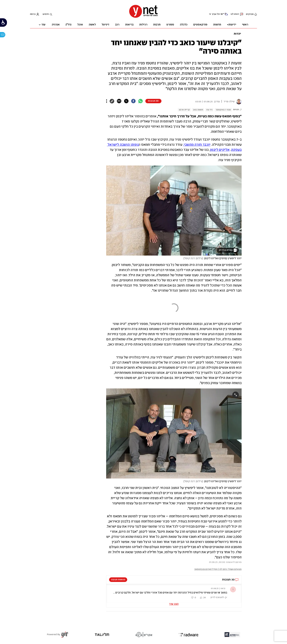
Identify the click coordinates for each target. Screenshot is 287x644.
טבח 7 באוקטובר (223, 110)
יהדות (237, 34)
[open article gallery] (174, 211)
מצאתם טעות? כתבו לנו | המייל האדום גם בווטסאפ (218, 569)
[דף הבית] (143, 17)
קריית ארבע (184, 110)
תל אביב (216, 14)
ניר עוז (209, 110)
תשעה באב (198, 110)
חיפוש (46, 14)
